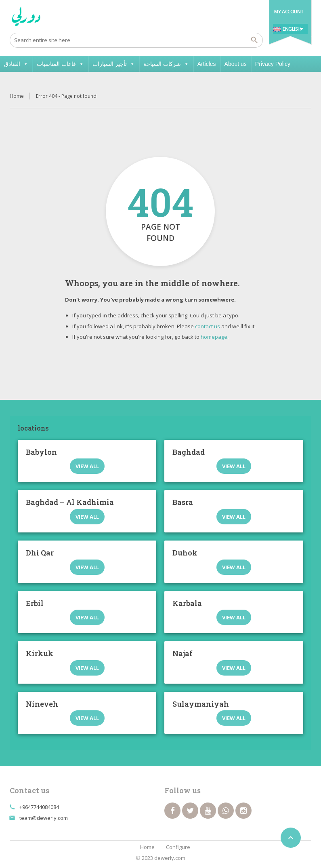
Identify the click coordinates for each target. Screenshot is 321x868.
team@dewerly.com (44, 818)
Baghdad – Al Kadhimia (70, 502)
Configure (178, 847)
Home (17, 96)
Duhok (185, 553)
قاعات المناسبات (60, 64)
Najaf (183, 653)
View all (87, 466)
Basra (183, 502)
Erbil (35, 603)
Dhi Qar (40, 553)
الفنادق (16, 64)
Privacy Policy (273, 64)
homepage (214, 337)
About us (236, 64)
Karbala (187, 603)
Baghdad (189, 452)
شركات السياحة (166, 64)
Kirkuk (40, 653)
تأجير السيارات (114, 64)
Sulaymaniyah (201, 704)
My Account (289, 12)
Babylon (41, 452)
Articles (207, 64)
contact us (208, 326)
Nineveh (42, 704)
